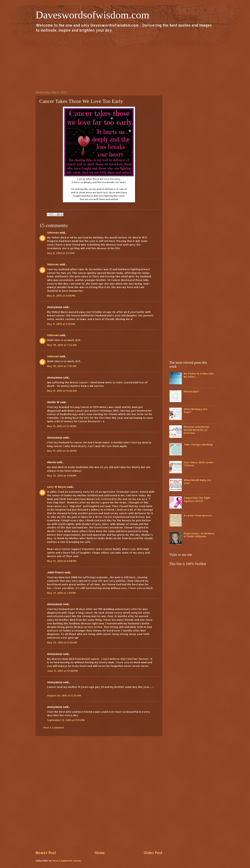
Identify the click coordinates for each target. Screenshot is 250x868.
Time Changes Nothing (198, 444)
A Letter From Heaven (198, 515)
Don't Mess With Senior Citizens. (199, 464)
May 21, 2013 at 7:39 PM (61, 593)
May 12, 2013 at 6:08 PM (62, 561)
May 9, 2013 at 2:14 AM (61, 324)
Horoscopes (191, 391)
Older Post (153, 853)
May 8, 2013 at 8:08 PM (61, 296)
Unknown (53, 233)
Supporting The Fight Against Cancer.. (197, 499)
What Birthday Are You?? (196, 411)
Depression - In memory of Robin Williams (199, 535)
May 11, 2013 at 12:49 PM (62, 451)
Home (100, 853)
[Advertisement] (125, 61)
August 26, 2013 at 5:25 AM (64, 695)
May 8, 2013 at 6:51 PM (61, 253)
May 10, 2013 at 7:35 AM (62, 366)
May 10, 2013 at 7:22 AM (62, 345)
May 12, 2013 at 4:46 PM (62, 476)
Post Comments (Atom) (67, 861)
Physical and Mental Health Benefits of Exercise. (196, 430)
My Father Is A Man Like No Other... (199, 375)
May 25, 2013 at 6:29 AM (62, 642)
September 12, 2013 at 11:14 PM (66, 720)
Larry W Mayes (57, 487)
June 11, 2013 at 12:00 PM (62, 671)
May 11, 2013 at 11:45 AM (62, 391)
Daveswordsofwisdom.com (92, 15)
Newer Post (46, 853)
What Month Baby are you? (198, 482)
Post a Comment (54, 728)
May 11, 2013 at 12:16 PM (62, 426)
